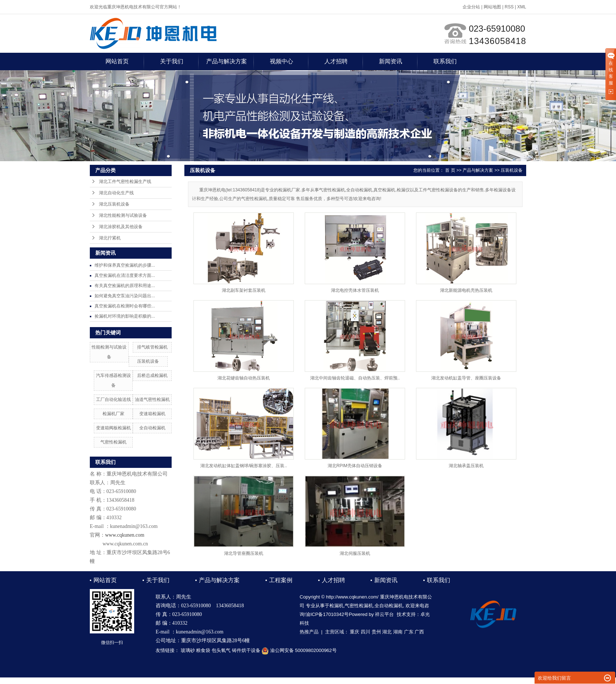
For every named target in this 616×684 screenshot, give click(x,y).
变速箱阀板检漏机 (113, 428)
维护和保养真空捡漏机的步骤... (125, 265)
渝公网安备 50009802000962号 (299, 650)
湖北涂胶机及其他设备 (121, 227)
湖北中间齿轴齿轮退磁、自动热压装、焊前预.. (355, 378)
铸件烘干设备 (246, 650)
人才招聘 (336, 61)
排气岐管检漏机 (152, 347)
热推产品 (309, 632)
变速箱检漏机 (152, 414)
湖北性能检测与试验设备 (123, 215)
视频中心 (281, 61)
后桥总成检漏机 (152, 375)
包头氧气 (221, 650)
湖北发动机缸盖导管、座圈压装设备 (466, 378)
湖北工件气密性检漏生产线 (125, 182)
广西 (419, 632)
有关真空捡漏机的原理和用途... (125, 286)
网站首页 (117, 61)
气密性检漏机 (113, 442)
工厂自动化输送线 (113, 399)
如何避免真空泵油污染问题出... (125, 296)
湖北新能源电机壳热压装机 (466, 290)
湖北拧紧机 (110, 238)
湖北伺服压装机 (355, 553)
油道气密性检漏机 (152, 399)
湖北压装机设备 (114, 204)
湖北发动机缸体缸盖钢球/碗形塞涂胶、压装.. (244, 466)
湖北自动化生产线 (116, 193)
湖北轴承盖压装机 (466, 466)
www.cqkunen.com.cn (125, 544)
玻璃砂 (188, 650)
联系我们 (445, 61)
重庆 (355, 632)
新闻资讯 (391, 61)
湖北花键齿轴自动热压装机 (244, 378)
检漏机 (337, 606)
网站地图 (492, 7)
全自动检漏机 (152, 428)
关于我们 (172, 61)
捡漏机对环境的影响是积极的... (125, 316)
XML (522, 7)
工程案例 (281, 580)
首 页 (450, 170)
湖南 (398, 632)
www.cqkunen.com (125, 535)
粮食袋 (203, 650)
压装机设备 (148, 361)
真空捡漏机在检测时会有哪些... (125, 306)
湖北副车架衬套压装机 (244, 290)
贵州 (376, 632)
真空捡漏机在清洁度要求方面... (125, 275)
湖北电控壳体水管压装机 (355, 290)
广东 (409, 632)
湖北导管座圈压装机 (244, 553)
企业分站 (471, 7)
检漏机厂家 (113, 414)
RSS (509, 7)
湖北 (387, 632)
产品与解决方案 (227, 61)
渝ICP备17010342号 (327, 614)
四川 (365, 632)
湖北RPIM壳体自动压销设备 (355, 466)
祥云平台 (384, 614)
